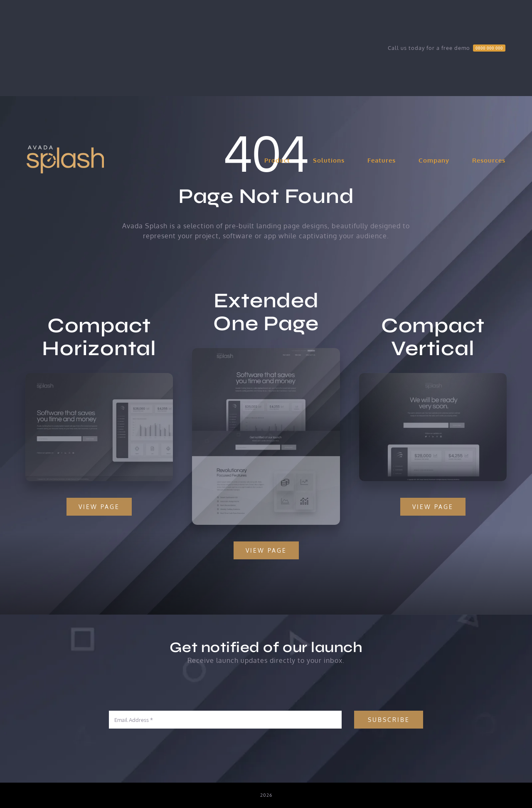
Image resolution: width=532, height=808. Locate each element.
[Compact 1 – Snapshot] (98, 376)
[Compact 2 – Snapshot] (434, 376)
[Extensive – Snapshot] (266, 352)
